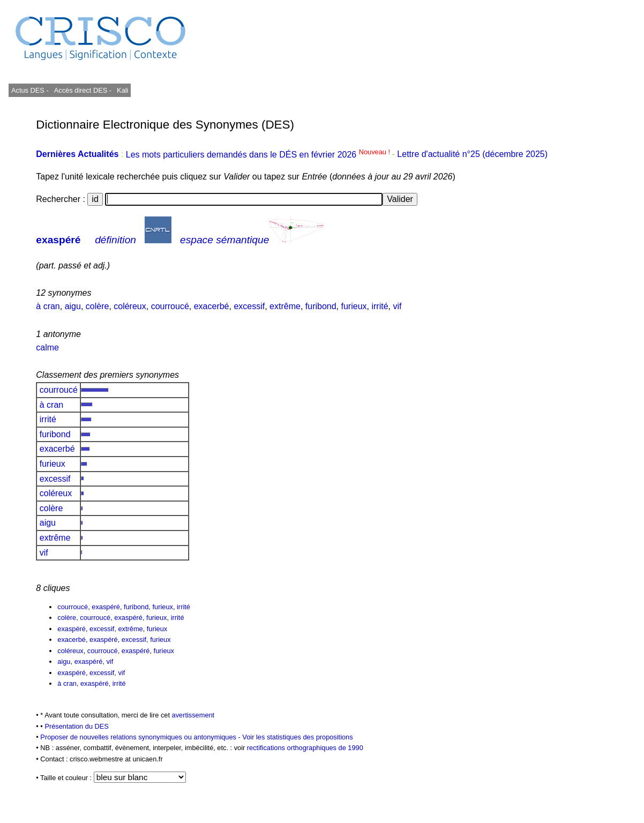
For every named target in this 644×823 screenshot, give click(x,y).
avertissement (193, 715)
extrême (285, 306)
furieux (354, 306)
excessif (249, 306)
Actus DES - (30, 90)
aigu (73, 306)
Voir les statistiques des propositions (297, 737)
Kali (122, 90)
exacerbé (212, 306)
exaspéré (58, 240)
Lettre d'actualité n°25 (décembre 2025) (472, 155)
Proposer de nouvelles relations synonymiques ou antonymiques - (141, 737)
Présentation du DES (77, 726)
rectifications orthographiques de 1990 (305, 748)
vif (397, 306)
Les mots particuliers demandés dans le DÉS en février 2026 (259, 155)
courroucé (170, 306)
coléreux (130, 306)
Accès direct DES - (83, 90)
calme (47, 347)
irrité (380, 306)
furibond (321, 306)
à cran (48, 306)
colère (98, 306)
